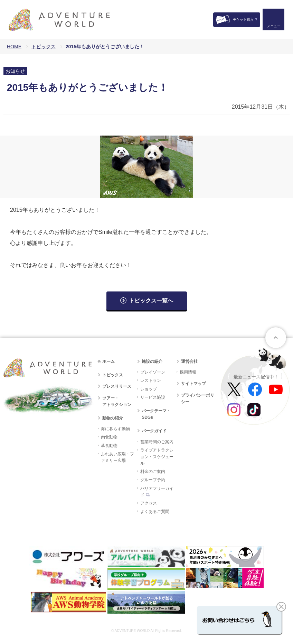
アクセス (149, 503)
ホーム (108, 361)
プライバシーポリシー (198, 399)
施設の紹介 (152, 361)
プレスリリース (117, 386)
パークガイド (154, 431)
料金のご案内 (153, 472)
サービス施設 (153, 397)
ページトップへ (276, 338)
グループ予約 (153, 480)
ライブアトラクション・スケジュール (157, 457)
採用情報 (188, 372)
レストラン (151, 380)
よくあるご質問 (155, 512)
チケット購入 (243, 19)
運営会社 (189, 361)
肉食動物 (109, 437)
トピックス (44, 47)
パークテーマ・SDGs (156, 414)
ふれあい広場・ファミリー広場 (117, 457)
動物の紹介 (113, 418)
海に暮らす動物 (115, 429)
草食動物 (109, 446)
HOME (14, 47)
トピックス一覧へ (151, 301)
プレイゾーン (153, 372)
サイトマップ (193, 384)
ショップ (149, 389)
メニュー (274, 26)
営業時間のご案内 (157, 442)
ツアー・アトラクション (117, 401)
